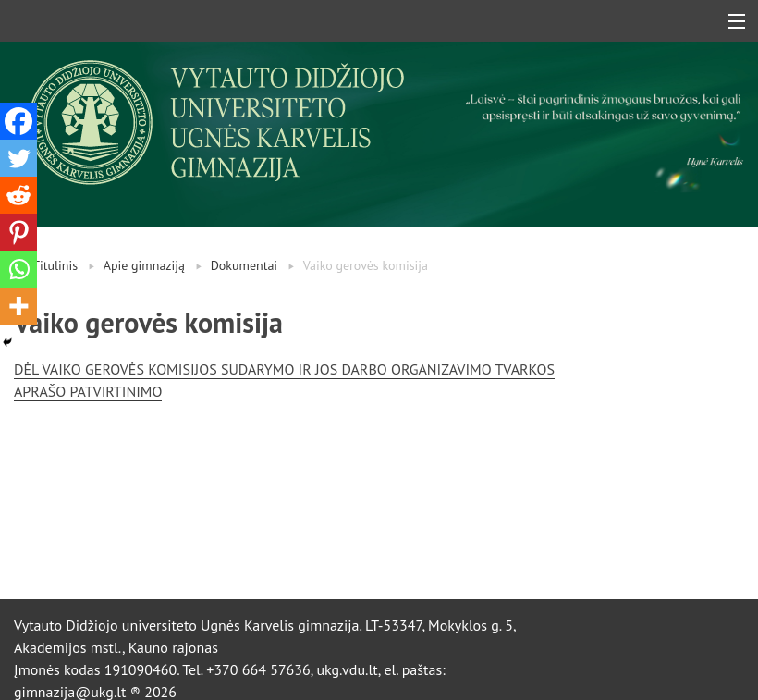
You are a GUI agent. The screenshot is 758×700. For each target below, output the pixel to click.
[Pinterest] (18, 232)
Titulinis (55, 265)
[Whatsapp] (18, 269)
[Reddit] (18, 195)
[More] (18, 306)
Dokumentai (245, 265)
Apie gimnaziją (144, 265)
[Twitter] (18, 158)
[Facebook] (18, 121)
